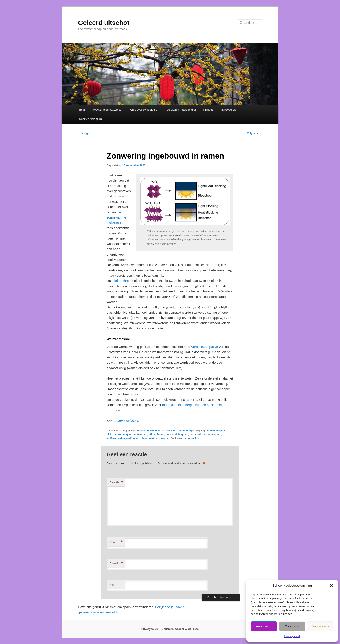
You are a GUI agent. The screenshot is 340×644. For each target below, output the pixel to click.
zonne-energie (185, 431)
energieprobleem (150, 431)
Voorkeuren (320, 626)
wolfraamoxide (116, 438)
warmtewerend (212, 435)
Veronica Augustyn (204, 347)
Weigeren (292, 626)
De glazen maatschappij (181, 110)
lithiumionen (156, 435)
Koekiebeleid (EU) (91, 119)
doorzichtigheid (217, 431)
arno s (165, 438)
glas (129, 435)
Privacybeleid (292, 636)
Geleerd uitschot (104, 23)
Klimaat (208, 110)
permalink (193, 438)
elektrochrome (123, 281)
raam (193, 435)
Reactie (116, 483)
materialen (168, 431)
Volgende (255, 133)
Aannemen (264, 626)
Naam (116, 542)
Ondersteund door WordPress (180, 629)
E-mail (116, 564)
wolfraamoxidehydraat (140, 438)
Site (112, 585)
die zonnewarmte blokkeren (116, 217)
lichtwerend (140, 435)
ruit (199, 435)
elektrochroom (116, 435)
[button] (331, 586)
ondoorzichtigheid (177, 435)
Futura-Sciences (127, 421)
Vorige (84, 133)
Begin (83, 110)
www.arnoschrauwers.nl (108, 110)
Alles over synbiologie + (145, 110)
